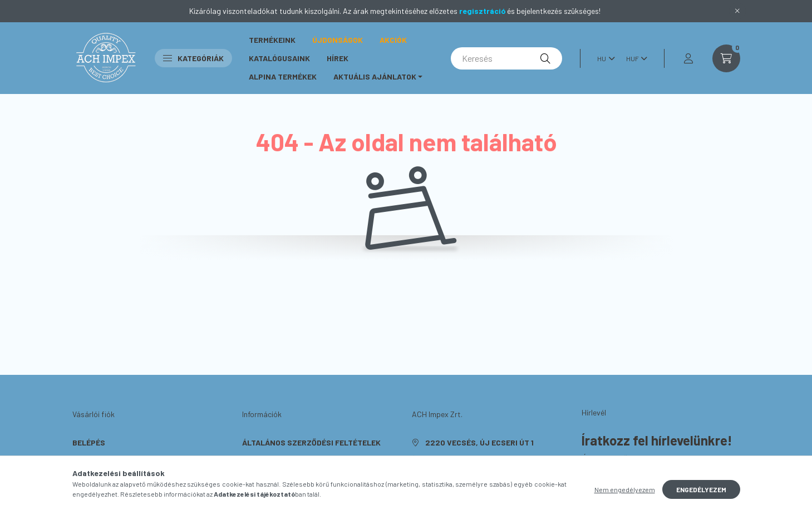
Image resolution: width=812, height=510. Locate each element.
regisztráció (482, 11)
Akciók (393, 40)
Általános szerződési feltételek (311, 442)
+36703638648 (453, 459)
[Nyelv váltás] (603, 58)
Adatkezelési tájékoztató (296, 459)
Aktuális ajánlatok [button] (375, 76)
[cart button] (726, 58)
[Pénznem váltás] (634, 58)
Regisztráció (99, 459)
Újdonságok (338, 40)
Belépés (89, 442)
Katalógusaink (279, 58)
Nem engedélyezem (625, 493)
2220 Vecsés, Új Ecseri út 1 (479, 442)
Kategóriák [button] (193, 58)
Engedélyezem (701, 493)
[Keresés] (506, 58)
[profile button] (688, 58)
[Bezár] (737, 11)
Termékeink (272, 40)
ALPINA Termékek (283, 76)
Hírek (338, 58)
